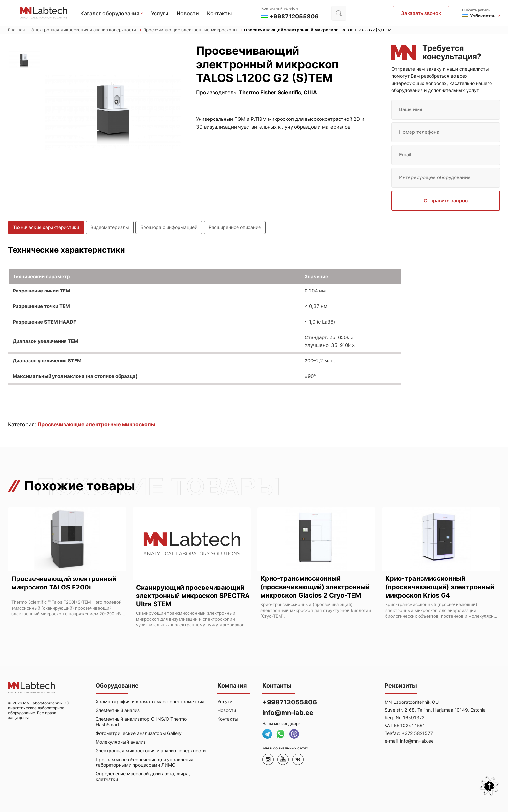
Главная (19, 30)
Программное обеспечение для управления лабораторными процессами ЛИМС (144, 762)
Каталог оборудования (110, 13)
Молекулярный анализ (121, 742)
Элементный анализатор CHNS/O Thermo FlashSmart (141, 722)
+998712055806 (290, 703)
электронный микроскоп (38, 614)
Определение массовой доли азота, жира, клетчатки (143, 777)
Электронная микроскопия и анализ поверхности (86, 30)
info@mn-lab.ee (288, 713)
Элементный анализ (118, 710)
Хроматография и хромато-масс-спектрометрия (150, 702)
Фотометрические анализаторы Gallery (139, 733)
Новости (188, 13)
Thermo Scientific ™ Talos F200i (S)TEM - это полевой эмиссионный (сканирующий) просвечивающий (66, 605)
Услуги (160, 13)
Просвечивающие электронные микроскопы (193, 30)
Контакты (219, 13)
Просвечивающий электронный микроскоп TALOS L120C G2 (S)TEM (318, 30)
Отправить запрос (446, 201)
